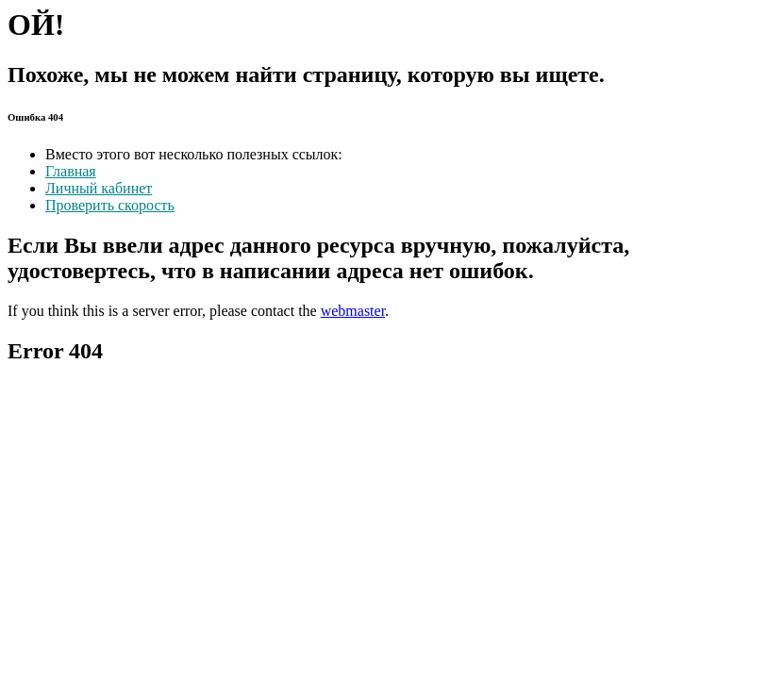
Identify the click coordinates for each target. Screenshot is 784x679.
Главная (71, 171)
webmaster (353, 311)
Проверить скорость (110, 205)
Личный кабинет (99, 188)
